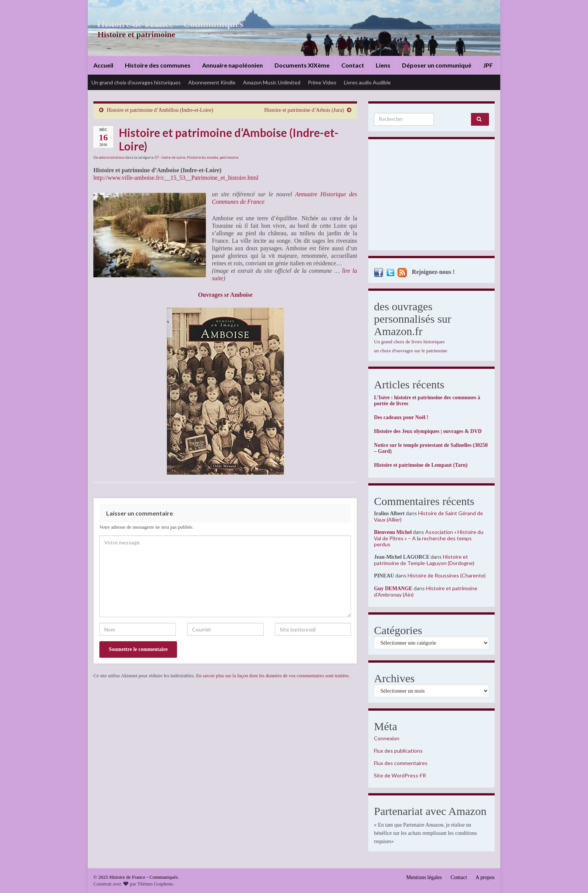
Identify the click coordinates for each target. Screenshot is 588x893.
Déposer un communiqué (437, 65)
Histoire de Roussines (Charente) (447, 575)
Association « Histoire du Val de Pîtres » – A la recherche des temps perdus (429, 538)
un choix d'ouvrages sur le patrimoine (411, 351)
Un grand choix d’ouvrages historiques (136, 82)
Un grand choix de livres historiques (409, 342)
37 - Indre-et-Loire (170, 157)
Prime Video (322, 82)
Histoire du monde (202, 157)
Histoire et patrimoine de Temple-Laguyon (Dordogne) (424, 560)
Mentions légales (424, 877)
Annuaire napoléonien (232, 65)
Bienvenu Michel (393, 532)
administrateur (112, 157)
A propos (485, 877)
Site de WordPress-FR (400, 775)
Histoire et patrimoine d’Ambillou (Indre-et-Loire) (160, 110)
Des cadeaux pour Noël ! (401, 417)
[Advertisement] (431, 197)
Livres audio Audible (367, 82)
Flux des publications (398, 751)
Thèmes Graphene (155, 884)
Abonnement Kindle (212, 82)
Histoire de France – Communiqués (165, 24)
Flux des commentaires (401, 763)
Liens (383, 65)
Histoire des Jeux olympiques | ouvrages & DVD (428, 431)
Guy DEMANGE (393, 589)
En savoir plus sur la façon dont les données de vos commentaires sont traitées (272, 676)
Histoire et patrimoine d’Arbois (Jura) (304, 110)
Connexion (387, 738)
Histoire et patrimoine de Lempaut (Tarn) (421, 465)
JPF (488, 65)
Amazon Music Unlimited (272, 82)
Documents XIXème (302, 65)
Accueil (103, 65)
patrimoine (229, 157)
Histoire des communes (158, 65)
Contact (353, 65)
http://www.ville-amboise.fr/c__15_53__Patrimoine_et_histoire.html (176, 178)
